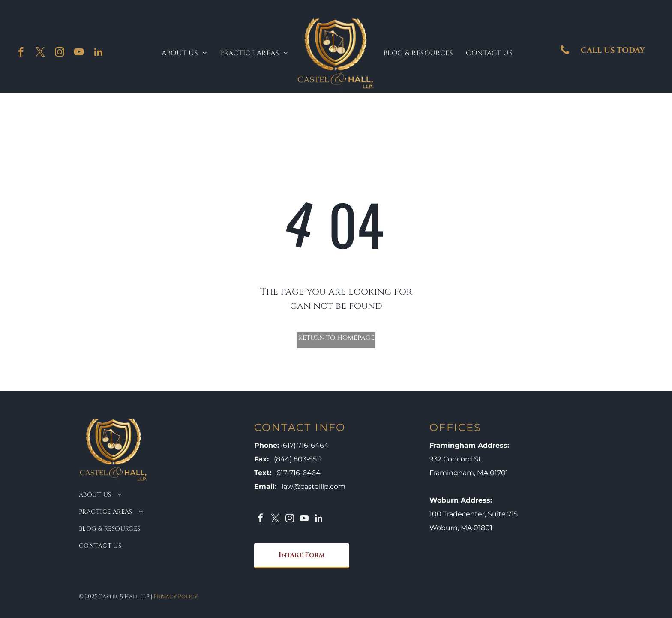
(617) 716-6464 (305, 445)
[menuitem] (184, 53)
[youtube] (79, 53)
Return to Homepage (336, 338)
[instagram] (60, 53)
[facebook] (21, 53)
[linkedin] (98, 53)
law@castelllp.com (313, 487)
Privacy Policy (175, 597)
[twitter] (40, 53)
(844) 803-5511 (298, 459)
